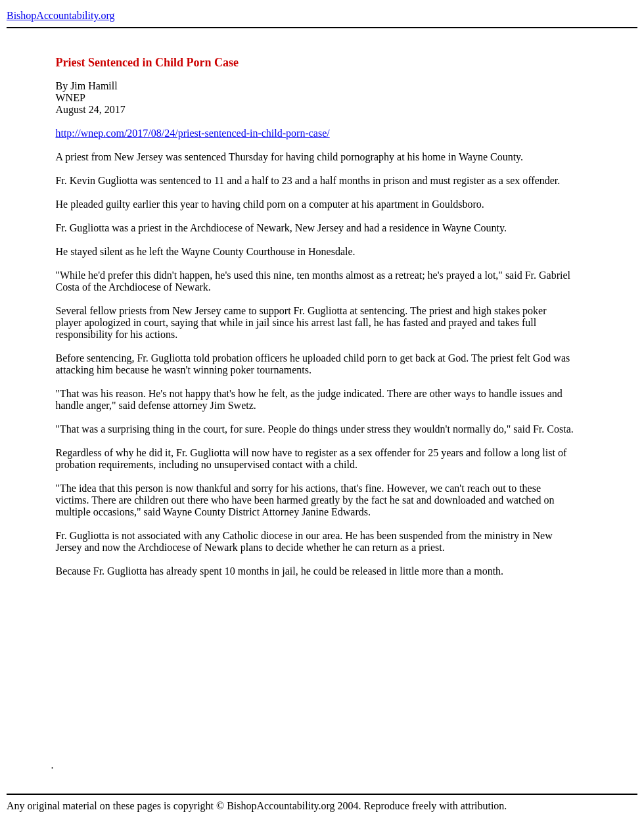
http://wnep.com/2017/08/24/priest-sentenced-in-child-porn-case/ (192, 133)
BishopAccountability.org (60, 15)
